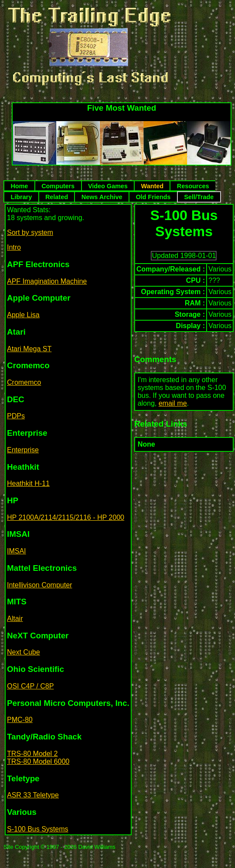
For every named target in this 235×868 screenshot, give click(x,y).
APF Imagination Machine (47, 281)
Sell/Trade (199, 197)
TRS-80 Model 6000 (38, 761)
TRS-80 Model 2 (32, 754)
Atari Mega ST (29, 349)
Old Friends (153, 197)
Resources (193, 186)
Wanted (152, 186)
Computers (58, 186)
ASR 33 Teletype (33, 795)
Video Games (108, 186)
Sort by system (30, 232)
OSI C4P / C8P (30, 686)
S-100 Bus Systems (38, 829)
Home (19, 186)
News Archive (102, 197)
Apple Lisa (23, 315)
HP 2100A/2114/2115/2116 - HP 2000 (66, 517)
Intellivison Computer (39, 585)
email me (173, 403)
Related (57, 197)
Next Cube (24, 652)
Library (21, 197)
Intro (14, 247)
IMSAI (17, 551)
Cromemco (24, 382)
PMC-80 (20, 720)
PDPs (16, 416)
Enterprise (23, 450)
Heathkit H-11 (28, 483)
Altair (15, 619)
